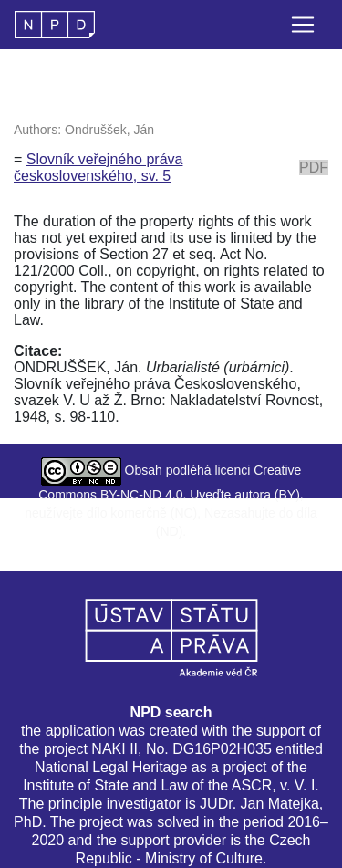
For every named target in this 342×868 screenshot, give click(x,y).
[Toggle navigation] (303, 25)
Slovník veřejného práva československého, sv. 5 (98, 167)
